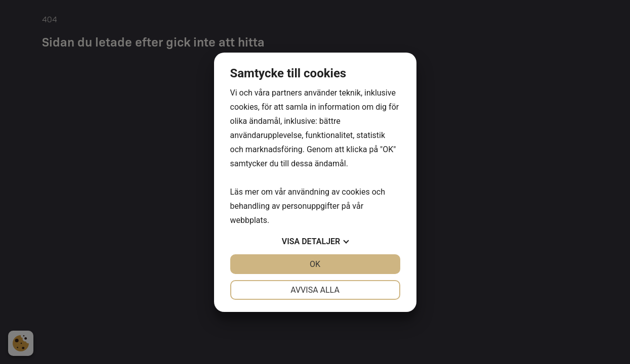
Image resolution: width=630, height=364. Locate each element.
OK (315, 264)
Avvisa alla (315, 290)
